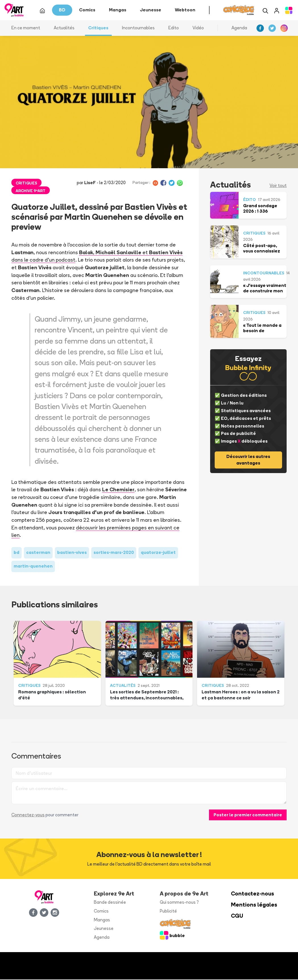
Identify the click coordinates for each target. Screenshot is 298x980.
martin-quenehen (33, 567)
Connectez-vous (28, 815)
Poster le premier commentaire (248, 815)
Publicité (168, 912)
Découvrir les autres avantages (248, 460)
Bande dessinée (110, 903)
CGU (237, 916)
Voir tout (278, 186)
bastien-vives (72, 553)
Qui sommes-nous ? (179, 903)
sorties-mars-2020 (114, 553)
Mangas (102, 920)
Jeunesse (104, 929)
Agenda (239, 28)
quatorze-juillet (158, 553)
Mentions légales (254, 905)
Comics (101, 912)
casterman (38, 553)
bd (16, 553)
